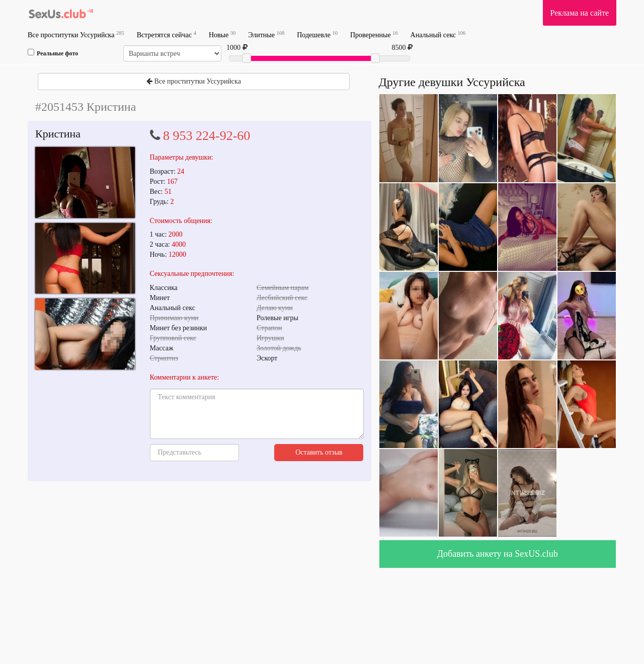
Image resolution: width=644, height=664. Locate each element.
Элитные (266, 34)
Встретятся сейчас (167, 34)
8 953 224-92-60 (207, 136)
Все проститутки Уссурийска (76, 34)
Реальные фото (53, 53)
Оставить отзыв (319, 452)
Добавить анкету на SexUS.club (498, 554)
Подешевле (317, 34)
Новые (222, 34)
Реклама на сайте (580, 13)
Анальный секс (438, 34)
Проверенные (374, 34)
